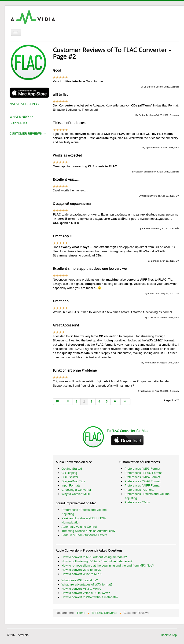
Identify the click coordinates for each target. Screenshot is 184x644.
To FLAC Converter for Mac (127, 431)
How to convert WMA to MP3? (82, 574)
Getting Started (72, 469)
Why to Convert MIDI (76, 494)
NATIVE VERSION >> (24, 104)
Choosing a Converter (76, 490)
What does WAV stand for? (80, 580)
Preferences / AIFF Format (142, 485)
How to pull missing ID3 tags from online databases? (97, 561)
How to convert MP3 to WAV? (82, 589)
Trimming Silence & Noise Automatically (88, 531)
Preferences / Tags (137, 502)
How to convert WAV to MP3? (82, 570)
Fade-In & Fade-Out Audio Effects (84, 535)
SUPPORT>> (19, 123)
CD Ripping (69, 473)
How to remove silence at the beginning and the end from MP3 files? (108, 565)
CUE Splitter (70, 477)
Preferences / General (139, 490)
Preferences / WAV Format (143, 481)
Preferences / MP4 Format (142, 477)
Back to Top (169, 635)
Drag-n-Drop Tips (73, 481)
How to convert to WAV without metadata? (90, 597)
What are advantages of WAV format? (87, 584)
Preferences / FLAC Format (143, 473)
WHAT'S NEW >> (21, 117)
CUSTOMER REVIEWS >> (28, 134)
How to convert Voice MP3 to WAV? (86, 593)
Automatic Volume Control (79, 527)
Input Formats (71, 485)
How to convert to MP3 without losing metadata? (94, 557)
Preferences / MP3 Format (142, 469)
